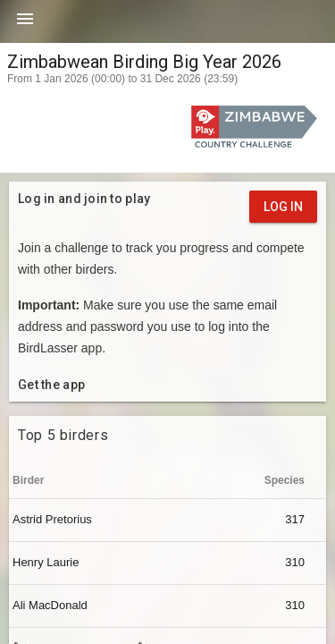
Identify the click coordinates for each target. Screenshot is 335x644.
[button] (25, 25)
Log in (283, 207)
